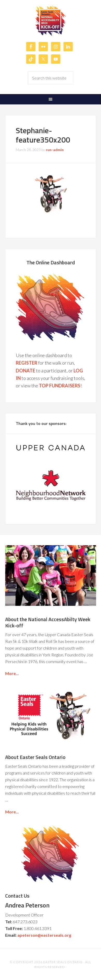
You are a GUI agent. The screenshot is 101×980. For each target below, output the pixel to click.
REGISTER (27, 363)
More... (12, 673)
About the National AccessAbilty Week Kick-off (48, 622)
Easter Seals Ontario (63, 962)
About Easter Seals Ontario (35, 757)
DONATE (26, 371)
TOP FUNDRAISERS (60, 386)
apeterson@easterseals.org (44, 935)
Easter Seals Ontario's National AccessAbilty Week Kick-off (51, 20)
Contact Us (17, 896)
